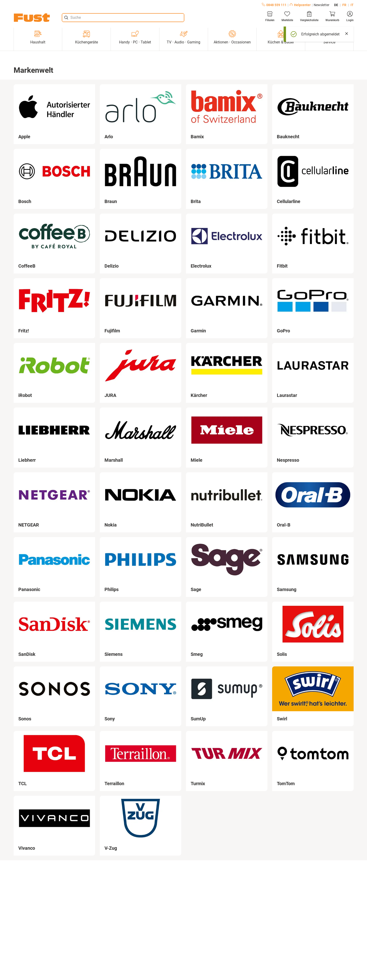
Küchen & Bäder (281, 37)
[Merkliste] (287, 16)
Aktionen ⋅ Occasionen (232, 37)
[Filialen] (270, 16)
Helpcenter (300, 5)
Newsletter (322, 5)
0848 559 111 (274, 5)
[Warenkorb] (332, 16)
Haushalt (38, 37)
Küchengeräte (87, 37)
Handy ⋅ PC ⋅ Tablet (135, 37)
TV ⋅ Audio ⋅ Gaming (183, 37)
